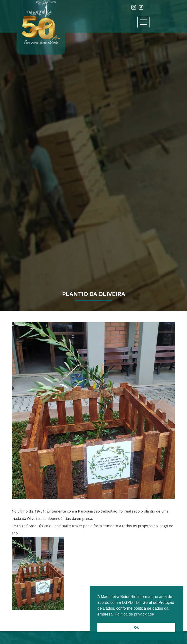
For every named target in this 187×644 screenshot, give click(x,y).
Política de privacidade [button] (134, 614)
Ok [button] (136, 627)
